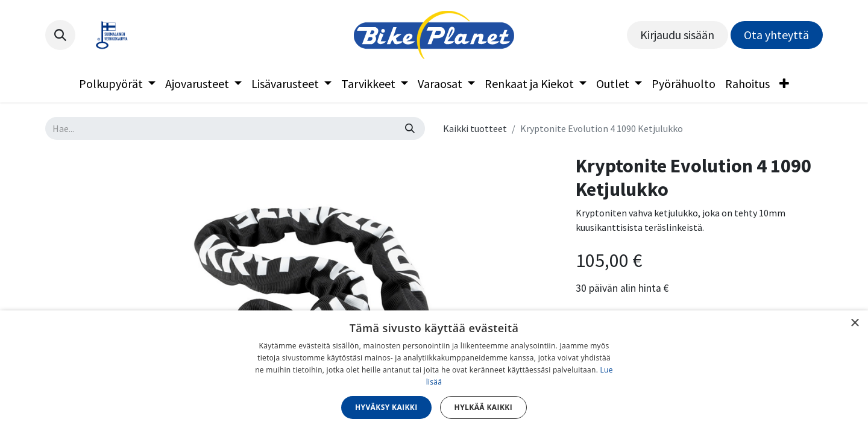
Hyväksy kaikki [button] (386, 407)
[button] (60, 35)
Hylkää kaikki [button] (483, 407)
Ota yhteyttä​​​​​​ (776, 35)
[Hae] (410, 128)
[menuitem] (117, 84)
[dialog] (434, 372)
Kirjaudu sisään (677, 35)
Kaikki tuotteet (475, 128)
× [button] (854, 323)
